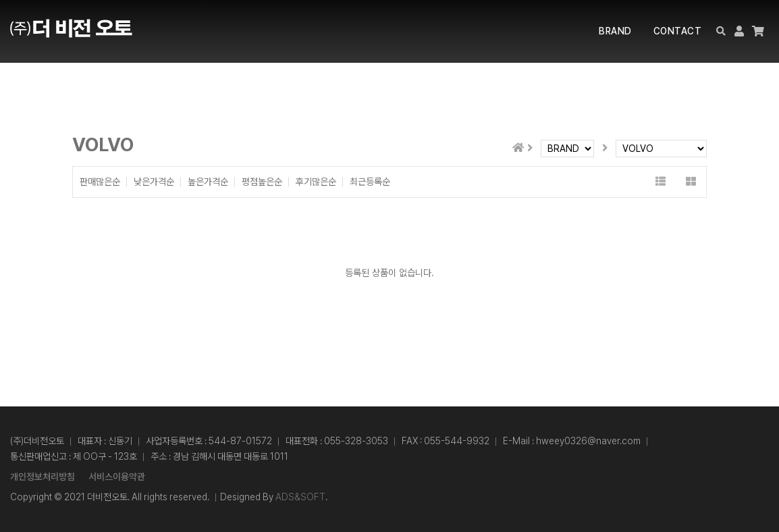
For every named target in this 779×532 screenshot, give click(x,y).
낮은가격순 (154, 182)
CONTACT (678, 31)
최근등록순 (370, 182)
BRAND (615, 31)
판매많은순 (100, 182)
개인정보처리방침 (43, 477)
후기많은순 (316, 182)
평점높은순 (262, 182)
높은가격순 (208, 182)
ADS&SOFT (300, 497)
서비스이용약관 (117, 477)
